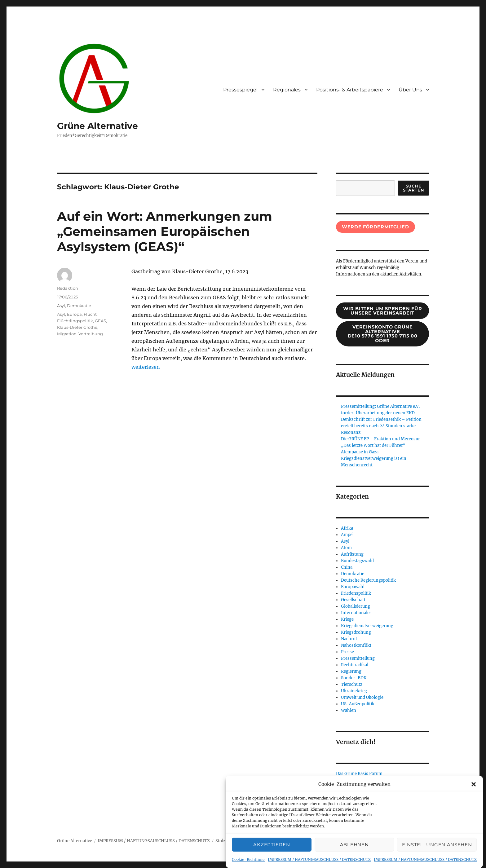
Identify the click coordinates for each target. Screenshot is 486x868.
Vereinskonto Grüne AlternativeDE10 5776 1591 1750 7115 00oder (382, 334)
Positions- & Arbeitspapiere (350, 90)
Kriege (347, 619)
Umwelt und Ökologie (362, 697)
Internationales (356, 613)
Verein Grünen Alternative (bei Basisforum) (379, 780)
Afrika (347, 528)
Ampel (347, 535)
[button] (474, 793)
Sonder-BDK (354, 678)
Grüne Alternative (97, 126)
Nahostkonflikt (356, 645)
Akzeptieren (272, 853)
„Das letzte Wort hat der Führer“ (373, 445)
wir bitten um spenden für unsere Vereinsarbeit (382, 311)
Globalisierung (356, 606)
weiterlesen (146, 367)
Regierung (351, 671)
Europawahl (353, 587)
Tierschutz (352, 684)
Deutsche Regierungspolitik (368, 580)
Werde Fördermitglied (375, 227)
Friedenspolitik (356, 593)
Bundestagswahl (357, 561)
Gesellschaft (353, 600)
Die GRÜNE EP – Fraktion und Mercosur (380, 439)
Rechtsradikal (355, 665)
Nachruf (349, 639)
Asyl (61, 306)
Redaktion (68, 288)
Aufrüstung (352, 554)
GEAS (100, 321)
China (347, 567)
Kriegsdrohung (356, 632)
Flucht (90, 314)
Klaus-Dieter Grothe (77, 327)
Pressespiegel (240, 90)
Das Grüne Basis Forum (359, 774)
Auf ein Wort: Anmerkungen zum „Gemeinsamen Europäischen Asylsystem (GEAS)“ (165, 231)
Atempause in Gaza (360, 452)
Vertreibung (91, 334)
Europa (74, 314)
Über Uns (410, 90)
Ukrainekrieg (354, 691)
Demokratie (79, 306)
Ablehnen (354, 853)
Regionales (287, 90)
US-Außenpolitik (358, 704)
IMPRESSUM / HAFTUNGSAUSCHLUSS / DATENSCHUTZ (154, 841)
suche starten (413, 188)
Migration (67, 334)
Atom (346, 548)
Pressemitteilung (358, 658)
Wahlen (349, 710)
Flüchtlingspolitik (75, 321)
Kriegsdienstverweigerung (367, 626)
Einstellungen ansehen (437, 853)
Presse (347, 652)
